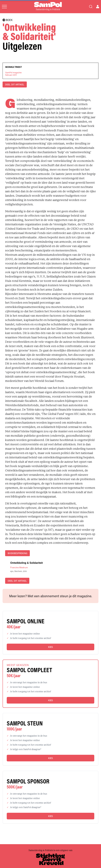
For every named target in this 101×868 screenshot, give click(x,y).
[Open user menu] (98, 7)
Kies (50, 647)
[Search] (91, 7)
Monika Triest (14, 67)
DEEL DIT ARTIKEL (15, 84)
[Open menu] (4, 7)
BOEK (8, 20)
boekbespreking (17, 553)
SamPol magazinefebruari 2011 (13, 74)
